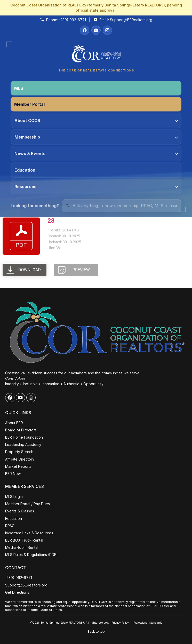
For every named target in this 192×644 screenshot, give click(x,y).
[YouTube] (96, 30)
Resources (96, 187)
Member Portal (29, 104)
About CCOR (96, 120)
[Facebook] (85, 30)
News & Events (96, 154)
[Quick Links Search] (122, 206)
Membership (96, 137)
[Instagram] (107, 30)
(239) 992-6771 (73, 20)
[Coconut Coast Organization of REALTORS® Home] (96, 55)
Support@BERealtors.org (131, 20)
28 (51, 221)
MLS (19, 88)
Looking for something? (35, 206)
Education (25, 170)
